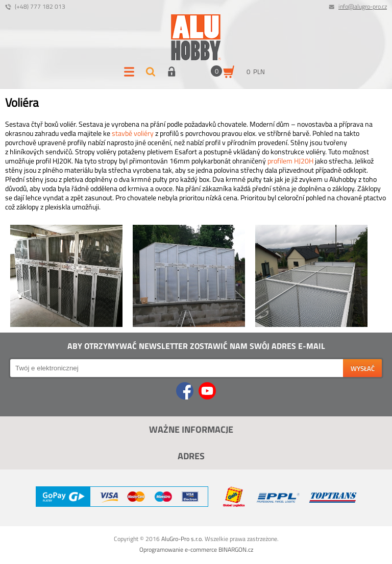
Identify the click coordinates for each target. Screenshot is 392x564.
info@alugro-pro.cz (363, 6)
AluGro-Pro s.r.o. (182, 539)
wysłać (363, 368)
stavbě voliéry (133, 133)
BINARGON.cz (236, 549)
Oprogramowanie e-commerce (178, 549)
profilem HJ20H (290, 161)
